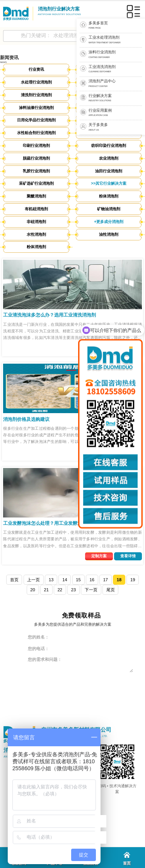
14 (65, 580)
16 (92, 580)
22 (60, 590)
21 (46, 590)
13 (51, 580)
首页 (14, 580)
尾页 (111, 590)
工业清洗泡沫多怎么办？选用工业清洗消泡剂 (49, 315)
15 (78, 580)
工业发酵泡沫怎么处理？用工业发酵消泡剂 (47, 523)
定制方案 (99, 556)
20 (32, 590)
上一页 (33, 580)
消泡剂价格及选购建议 (26, 419)
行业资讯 (36, 69)
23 (73, 590)
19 (133, 580)
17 (106, 580)
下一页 (91, 590)
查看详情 (128, 556)
